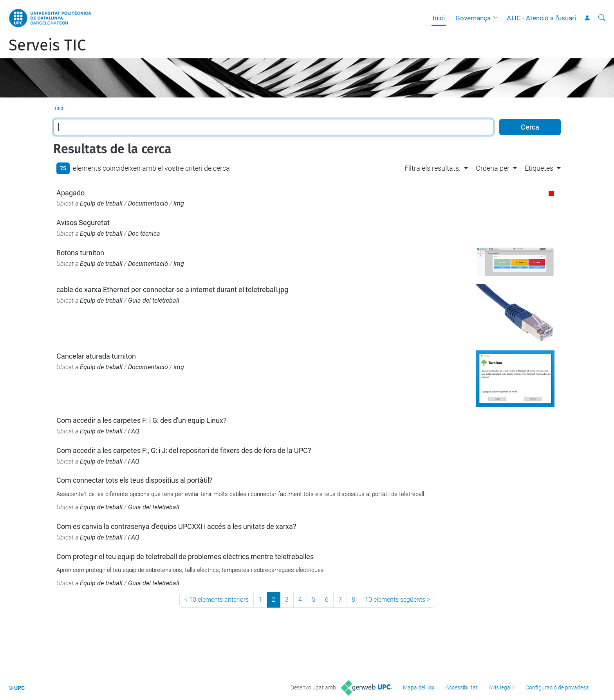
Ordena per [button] (493, 168)
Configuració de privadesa (557, 687)
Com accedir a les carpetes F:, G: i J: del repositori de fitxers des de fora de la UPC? (184, 450)
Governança (473, 18)
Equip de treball (101, 203)
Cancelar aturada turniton (96, 356)
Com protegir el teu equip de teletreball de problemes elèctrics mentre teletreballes (185, 557)
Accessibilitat (462, 687)
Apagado (70, 193)
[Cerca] (602, 18)
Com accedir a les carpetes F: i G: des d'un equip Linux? (142, 420)
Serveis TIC (47, 45)
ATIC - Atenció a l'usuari (541, 18)
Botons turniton (80, 253)
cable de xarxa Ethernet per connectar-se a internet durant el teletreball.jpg (172, 290)
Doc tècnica (144, 234)
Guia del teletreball (154, 300)
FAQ (134, 431)
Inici (439, 18)
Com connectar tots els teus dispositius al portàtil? (135, 480)
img (179, 203)
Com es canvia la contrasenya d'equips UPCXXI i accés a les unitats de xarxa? (176, 526)
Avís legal (500, 687)
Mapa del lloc (419, 687)
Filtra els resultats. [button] (433, 168)
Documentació (148, 203)
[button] (497, 18)
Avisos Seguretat (83, 223)
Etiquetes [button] (539, 168)
